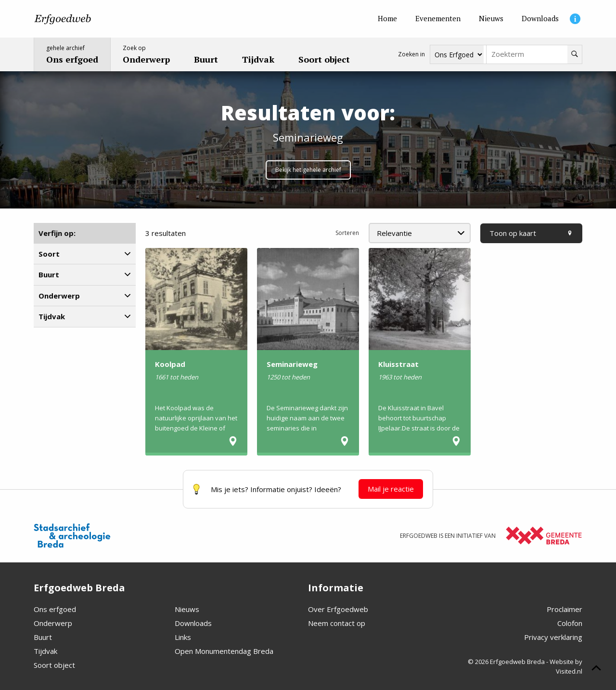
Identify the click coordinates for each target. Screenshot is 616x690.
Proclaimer (565, 609)
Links (183, 637)
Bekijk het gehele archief (308, 170)
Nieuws (187, 609)
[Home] (387, 19)
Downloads (193, 623)
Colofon (570, 623)
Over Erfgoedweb (338, 609)
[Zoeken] (575, 54)
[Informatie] (575, 19)
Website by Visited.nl (566, 666)
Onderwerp (53, 623)
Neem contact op (337, 623)
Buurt (43, 637)
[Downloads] (540, 19)
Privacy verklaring (553, 637)
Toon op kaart (531, 233)
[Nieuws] (491, 19)
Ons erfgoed (55, 609)
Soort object (54, 665)
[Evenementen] (438, 19)
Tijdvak (45, 651)
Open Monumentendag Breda (224, 651)
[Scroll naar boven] (596, 669)
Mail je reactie (391, 489)
